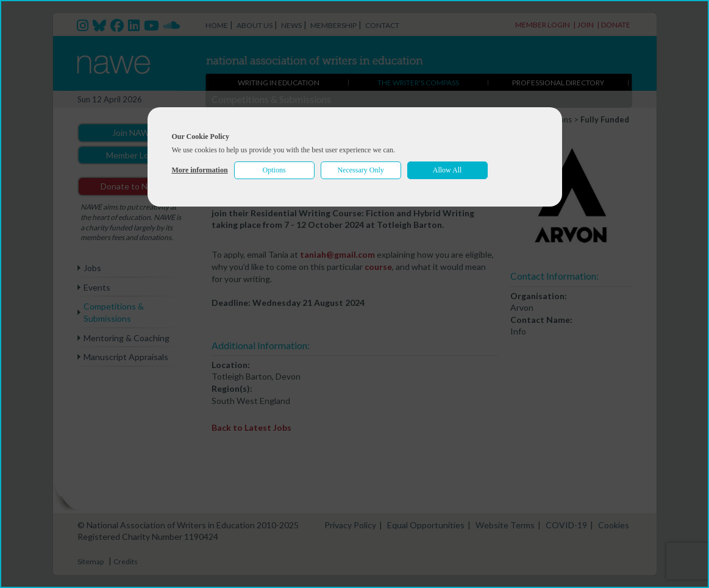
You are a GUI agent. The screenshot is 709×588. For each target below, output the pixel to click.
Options (274, 170)
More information (200, 170)
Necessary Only (360, 170)
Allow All (447, 170)
